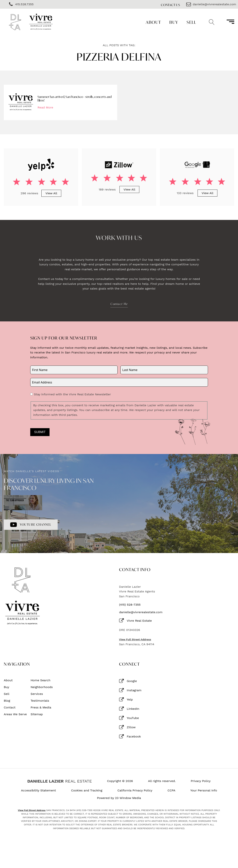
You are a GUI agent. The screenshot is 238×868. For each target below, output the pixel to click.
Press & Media (41, 707)
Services (37, 694)
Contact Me (119, 304)
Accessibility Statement (38, 790)
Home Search (41, 680)
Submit (40, 432)
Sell (191, 22)
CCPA (171, 790)
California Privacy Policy (135, 790)
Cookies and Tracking (87, 790)
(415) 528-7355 (130, 605)
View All (51, 193)
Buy (174, 22)
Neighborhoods (42, 687)
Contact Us (171, 5)
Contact (10, 707)
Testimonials (40, 701)
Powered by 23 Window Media (119, 798)
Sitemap (37, 714)
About (153, 22)
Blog (7, 701)
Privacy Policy (201, 781)
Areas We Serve (15, 714)
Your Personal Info (204, 790)
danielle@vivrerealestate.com (141, 612)
